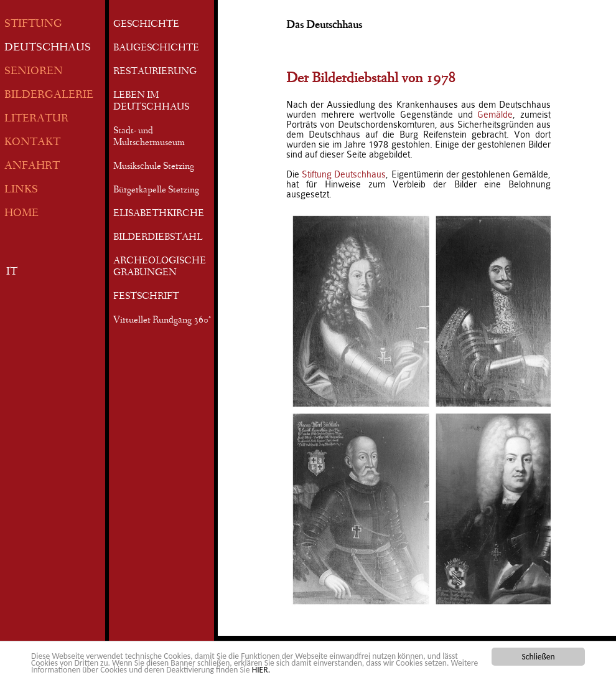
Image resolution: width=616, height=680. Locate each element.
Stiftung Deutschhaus (344, 174)
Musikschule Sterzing (154, 167)
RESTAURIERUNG (155, 72)
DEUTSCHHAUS (48, 48)
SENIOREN (34, 72)
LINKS (21, 190)
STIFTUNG (33, 25)
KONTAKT (32, 143)
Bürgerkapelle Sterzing (156, 191)
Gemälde (495, 115)
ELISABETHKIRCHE (159, 214)
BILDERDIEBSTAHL (158, 238)
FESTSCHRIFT (146, 297)
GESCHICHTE (146, 25)
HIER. (261, 670)
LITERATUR (36, 119)
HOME (21, 214)
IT (12, 272)
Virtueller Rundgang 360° (162, 321)
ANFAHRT (32, 167)
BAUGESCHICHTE (156, 49)
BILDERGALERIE (49, 96)
